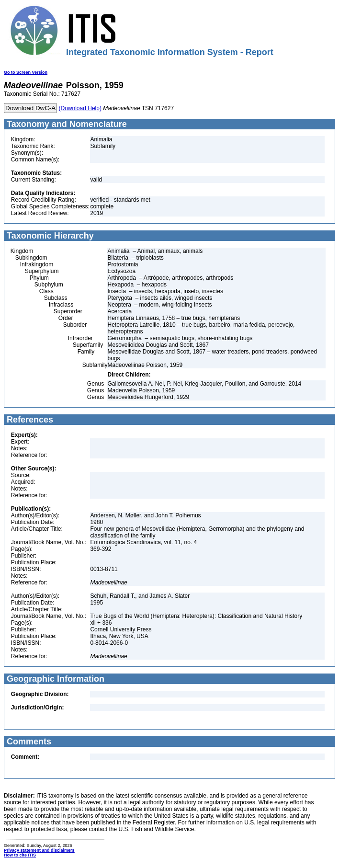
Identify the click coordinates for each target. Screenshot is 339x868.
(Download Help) (80, 108)
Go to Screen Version (26, 72)
